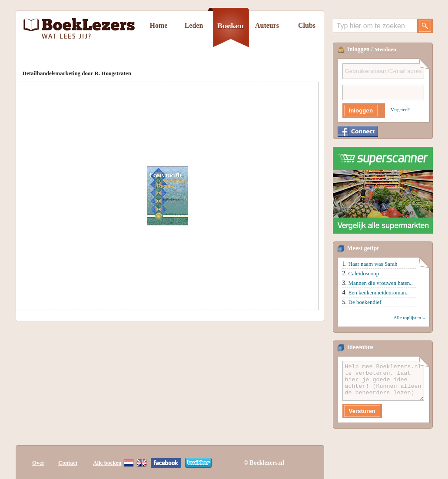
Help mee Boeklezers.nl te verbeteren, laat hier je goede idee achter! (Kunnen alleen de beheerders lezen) (383, 381)
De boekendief (365, 302)
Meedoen (386, 49)
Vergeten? (400, 109)
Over (38, 463)
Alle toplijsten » (409, 317)
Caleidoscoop (364, 273)
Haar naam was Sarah (373, 264)
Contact (68, 463)
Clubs (307, 25)
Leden (194, 25)
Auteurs (267, 25)
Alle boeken (107, 463)
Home (159, 25)
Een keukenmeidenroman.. (379, 292)
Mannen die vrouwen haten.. (381, 283)
